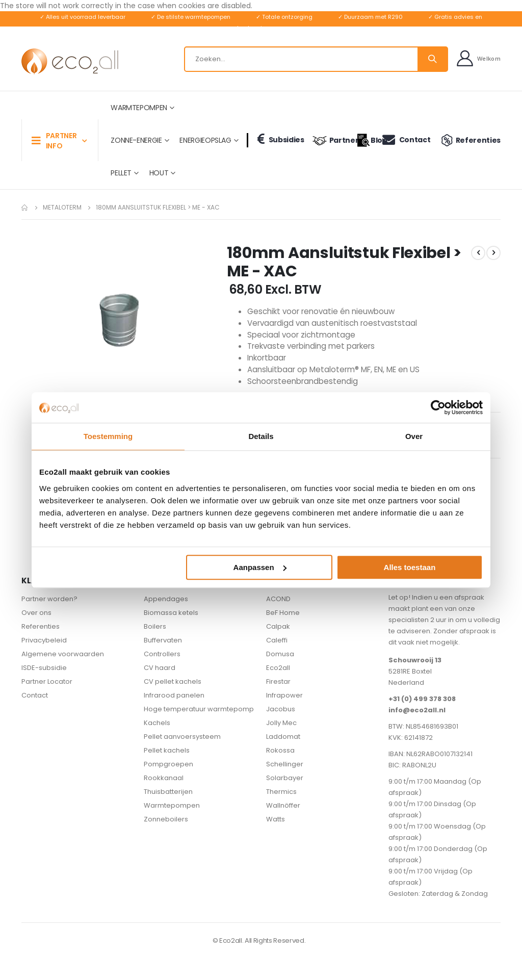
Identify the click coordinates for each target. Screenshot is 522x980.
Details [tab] (261, 436)
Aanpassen (260, 567)
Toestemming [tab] (108, 436)
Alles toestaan (410, 567)
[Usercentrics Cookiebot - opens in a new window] (438, 407)
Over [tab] (414, 436)
